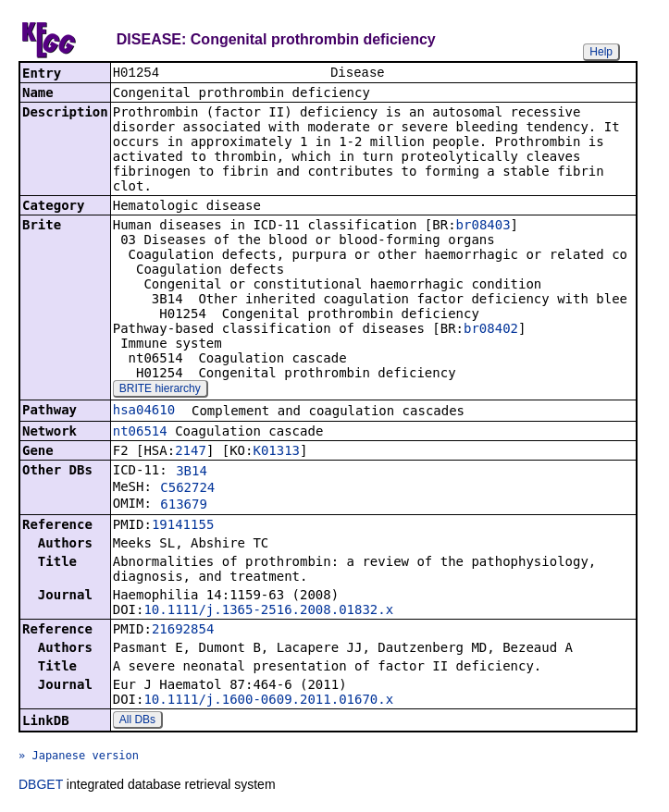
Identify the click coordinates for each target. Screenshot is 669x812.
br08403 (483, 227)
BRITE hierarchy (160, 390)
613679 (184, 506)
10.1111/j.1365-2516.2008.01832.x (268, 611)
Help (601, 52)
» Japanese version (79, 757)
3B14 (192, 473)
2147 (191, 452)
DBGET (41, 786)
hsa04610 (144, 412)
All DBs (137, 721)
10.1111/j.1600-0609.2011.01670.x (268, 701)
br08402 (491, 330)
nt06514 (140, 433)
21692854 (183, 631)
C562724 (187, 489)
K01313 (276, 452)
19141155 (183, 526)
